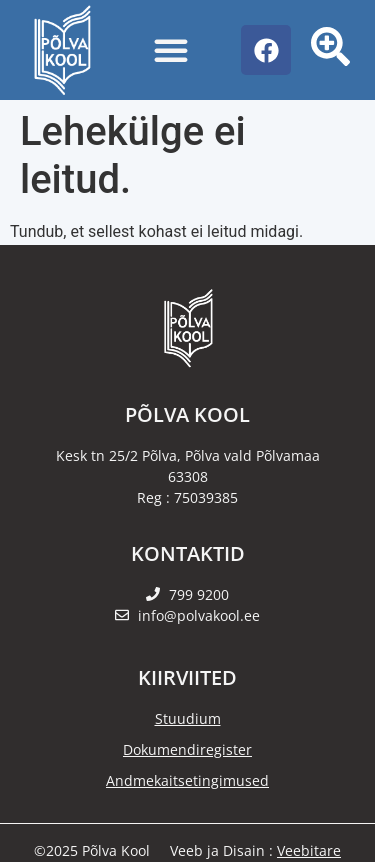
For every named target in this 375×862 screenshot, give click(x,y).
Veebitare (309, 850)
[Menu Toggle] (171, 50)
